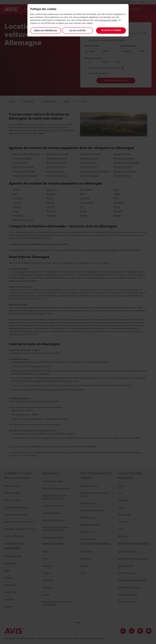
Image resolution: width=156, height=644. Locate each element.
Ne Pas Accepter (77, 31)
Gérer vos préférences (45, 31)
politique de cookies (108, 20)
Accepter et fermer (111, 30)
